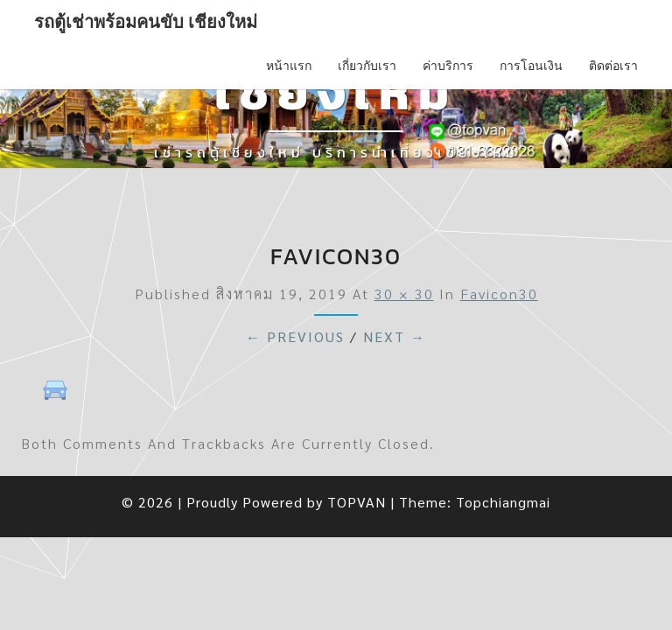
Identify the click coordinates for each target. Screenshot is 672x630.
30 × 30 (404, 294)
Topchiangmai (503, 502)
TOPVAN (357, 502)
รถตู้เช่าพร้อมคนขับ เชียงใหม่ (146, 22)
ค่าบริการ (448, 66)
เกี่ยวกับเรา (367, 66)
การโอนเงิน (531, 66)
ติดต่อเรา (613, 66)
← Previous (295, 336)
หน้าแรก (289, 66)
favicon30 (499, 294)
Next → (395, 336)
